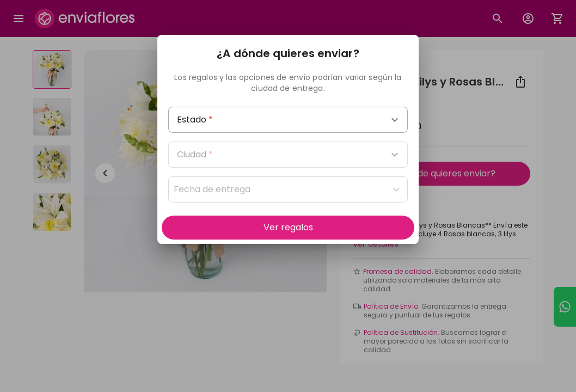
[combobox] (288, 120)
